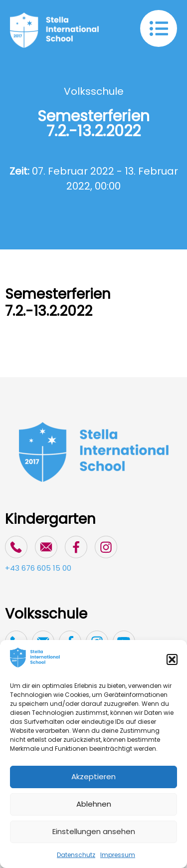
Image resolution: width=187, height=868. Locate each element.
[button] (172, 659)
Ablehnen (94, 804)
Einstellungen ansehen (94, 831)
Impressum (118, 855)
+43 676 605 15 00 (38, 568)
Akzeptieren (93, 776)
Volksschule (94, 91)
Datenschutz (76, 855)
